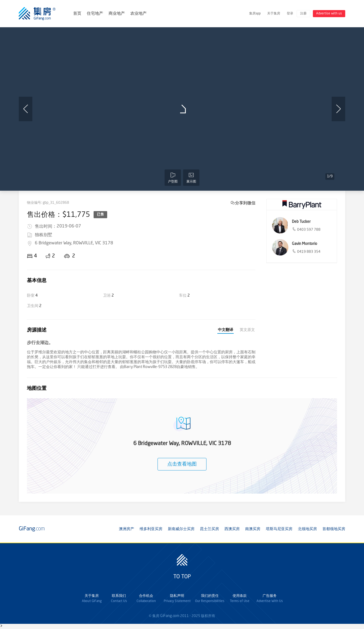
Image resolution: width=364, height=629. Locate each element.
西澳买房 (232, 529)
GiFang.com (170, 616)
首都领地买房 (334, 529)
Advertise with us (329, 14)
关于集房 (274, 14)
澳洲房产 (127, 529)
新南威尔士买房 (181, 529)
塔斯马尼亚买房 (279, 529)
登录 (290, 14)
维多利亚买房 (151, 529)
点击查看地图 (182, 464)
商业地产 (117, 14)
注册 (303, 14)
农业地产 (138, 14)
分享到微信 (245, 203)
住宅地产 (95, 14)
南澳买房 (253, 529)
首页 (77, 14)
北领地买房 (307, 529)
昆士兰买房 (209, 529)
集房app (255, 14)
